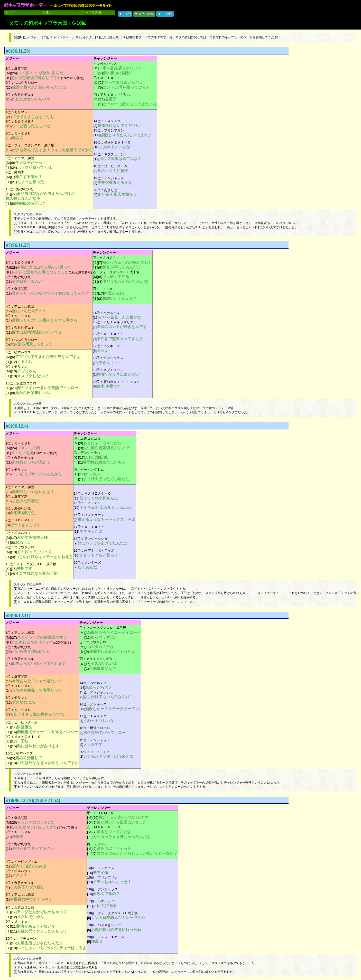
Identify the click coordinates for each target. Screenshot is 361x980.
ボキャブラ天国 (90, 13)
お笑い (47, 13)
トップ (10, 13)
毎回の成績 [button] (144, 14)
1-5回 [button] (125, 14)
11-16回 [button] (165, 14)
